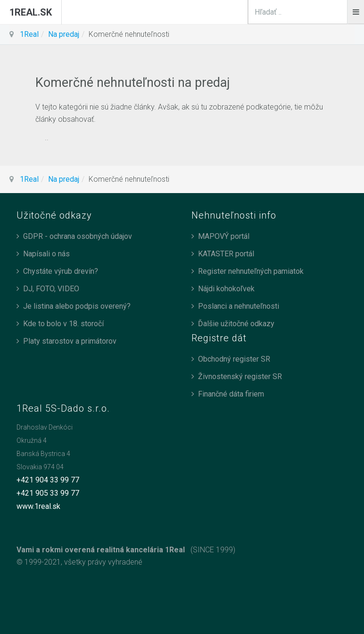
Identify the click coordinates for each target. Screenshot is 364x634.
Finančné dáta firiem (231, 394)
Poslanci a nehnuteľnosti (239, 306)
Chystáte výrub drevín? (61, 271)
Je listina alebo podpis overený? (77, 306)
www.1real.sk (38, 506)
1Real (29, 34)
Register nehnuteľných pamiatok (251, 271)
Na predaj (64, 34)
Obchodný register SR (234, 359)
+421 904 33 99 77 (48, 480)
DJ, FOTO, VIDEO (51, 289)
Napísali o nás (46, 254)
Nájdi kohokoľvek (226, 289)
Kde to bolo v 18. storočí (63, 324)
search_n (348, 0)
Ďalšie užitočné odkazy (236, 324)
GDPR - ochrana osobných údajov (78, 236)
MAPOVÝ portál (224, 236)
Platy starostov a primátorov (70, 341)
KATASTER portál (226, 254)
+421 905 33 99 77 (48, 493)
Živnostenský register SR (240, 376)
